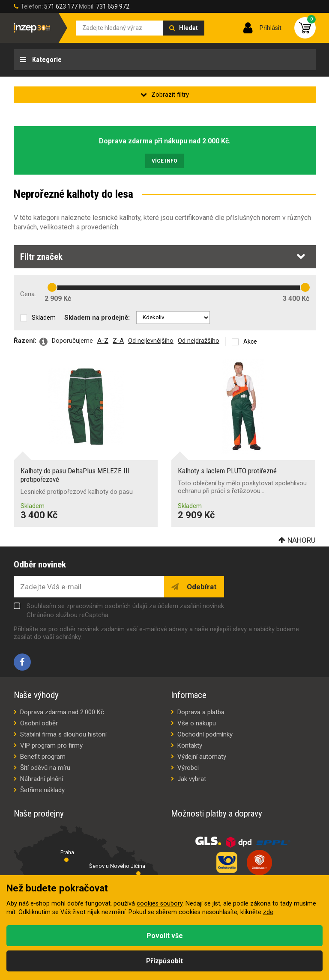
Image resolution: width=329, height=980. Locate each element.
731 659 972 (113, 6)
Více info (164, 161)
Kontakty (190, 745)
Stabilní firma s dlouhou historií (63, 734)
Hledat (188, 28)
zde (268, 912)
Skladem (44, 318)
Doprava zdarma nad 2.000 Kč (62, 712)
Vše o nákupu (197, 723)
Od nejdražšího (199, 341)
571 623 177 (61, 6)
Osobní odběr (39, 723)
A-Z (103, 341)
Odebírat (201, 587)
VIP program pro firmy (51, 745)
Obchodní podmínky (205, 734)
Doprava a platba (201, 712)
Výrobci (188, 768)
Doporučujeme (72, 341)
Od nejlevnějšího (151, 341)
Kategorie (46, 60)
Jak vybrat (192, 779)
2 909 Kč (58, 298)
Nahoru (302, 540)
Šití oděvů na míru (45, 768)
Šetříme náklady (42, 790)
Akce (250, 342)
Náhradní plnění (42, 779)
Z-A (118, 341)
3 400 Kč (296, 298)
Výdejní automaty (202, 757)
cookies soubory (160, 904)
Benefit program (43, 757)
